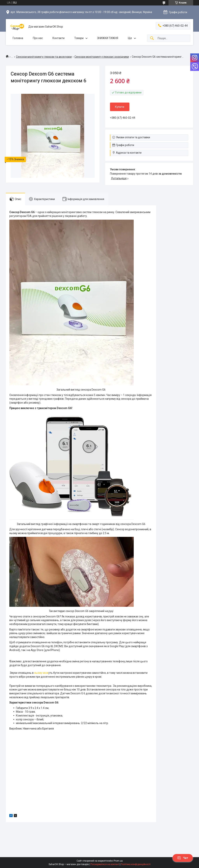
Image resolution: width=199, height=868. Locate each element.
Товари (79, 38)
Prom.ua (118, 861)
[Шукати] (152, 38)
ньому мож (41, 673)
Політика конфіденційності (136, 864)
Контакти (58, 38)
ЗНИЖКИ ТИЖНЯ (108, 38)
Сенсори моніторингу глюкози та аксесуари (44, 57)
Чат (183, 858)
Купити (120, 107)
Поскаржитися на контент (105, 864)
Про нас (38, 38)
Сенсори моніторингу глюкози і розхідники (102, 57)
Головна (18, 38)
